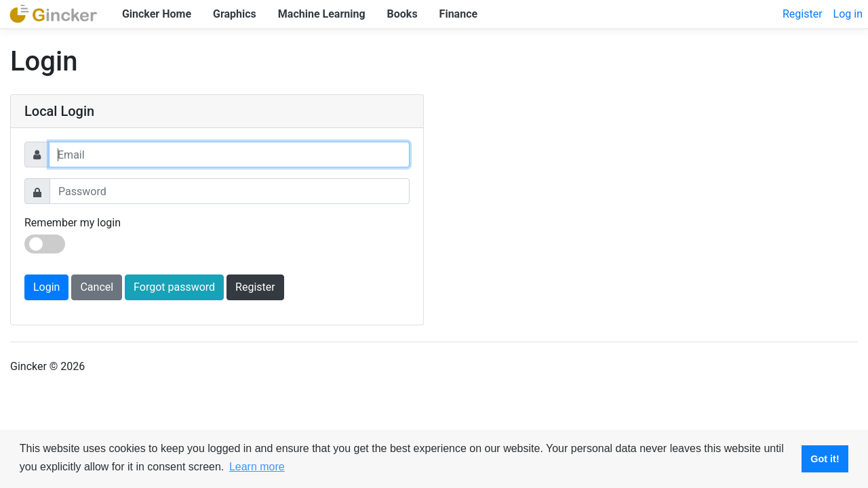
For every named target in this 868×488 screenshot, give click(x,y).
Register (803, 14)
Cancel (97, 287)
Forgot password (174, 287)
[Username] (229, 155)
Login (46, 287)
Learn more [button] (257, 467)
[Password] (230, 191)
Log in (848, 14)
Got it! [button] (825, 459)
